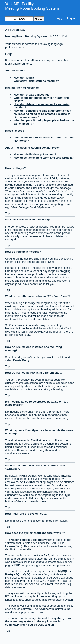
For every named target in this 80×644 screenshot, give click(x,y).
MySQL (63, 571)
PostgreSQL (13, 574)
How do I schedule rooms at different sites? (42, 111)
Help (59, 19)
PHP (47, 555)
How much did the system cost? (35, 154)
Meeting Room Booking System (32, 8)
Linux (41, 596)
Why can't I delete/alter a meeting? (36, 81)
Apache (44, 609)
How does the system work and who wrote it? (44, 158)
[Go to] (19, 19)
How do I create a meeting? (32, 95)
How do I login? (24, 78)
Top (8, 213)
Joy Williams (33, 60)
